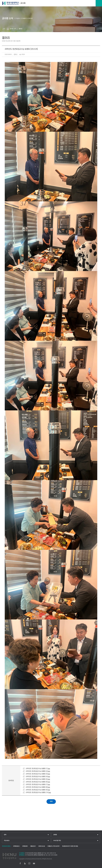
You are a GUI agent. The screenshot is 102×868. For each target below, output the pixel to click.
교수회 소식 (13, 29)
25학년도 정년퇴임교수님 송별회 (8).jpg (38, 787)
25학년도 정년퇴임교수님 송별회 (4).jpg (38, 777)
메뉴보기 (99, 3)
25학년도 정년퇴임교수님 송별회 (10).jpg (38, 792)
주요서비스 (7, 841)
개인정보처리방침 (6, 846)
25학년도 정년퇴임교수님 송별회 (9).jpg (38, 790)
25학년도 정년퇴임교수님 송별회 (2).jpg (38, 771)
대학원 (55, 835)
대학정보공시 (16, 846)
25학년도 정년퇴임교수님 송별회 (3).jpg (38, 774)
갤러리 (21, 29)
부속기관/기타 (57, 841)
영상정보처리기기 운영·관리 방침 (70, 846)
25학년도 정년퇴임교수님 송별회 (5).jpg (38, 779)
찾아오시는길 (42, 846)
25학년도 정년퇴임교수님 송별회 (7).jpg (38, 785)
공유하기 (4, 29)
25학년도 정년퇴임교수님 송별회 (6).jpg (38, 782)
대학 (5, 835)
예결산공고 (33, 846)
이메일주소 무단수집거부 (53, 846)
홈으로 (8, 29)
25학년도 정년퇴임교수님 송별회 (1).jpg (38, 769)
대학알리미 (25, 846)
